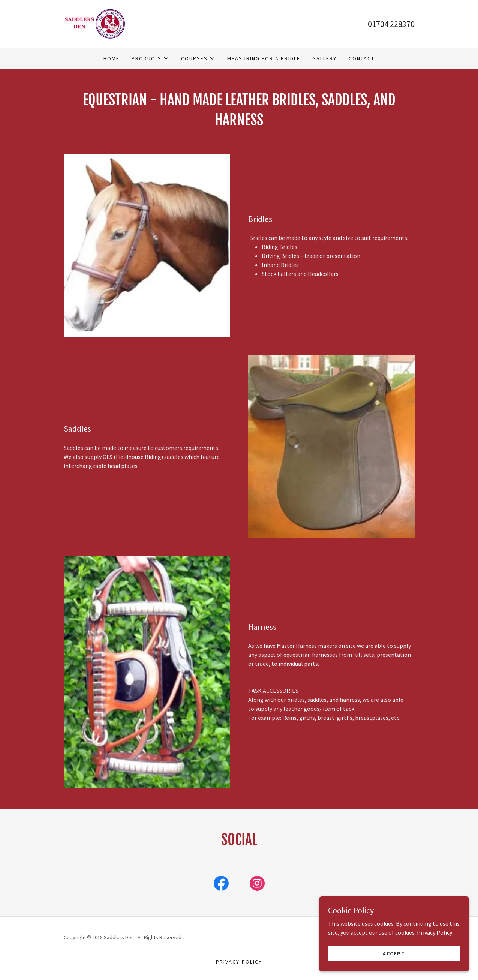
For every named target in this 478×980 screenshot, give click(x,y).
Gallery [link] (324, 58)
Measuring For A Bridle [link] (264, 58)
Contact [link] (362, 58)
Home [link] (112, 58)
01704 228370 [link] (391, 24)
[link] (95, 23)
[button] (150, 58)
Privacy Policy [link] (239, 962)
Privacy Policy (435, 962)
